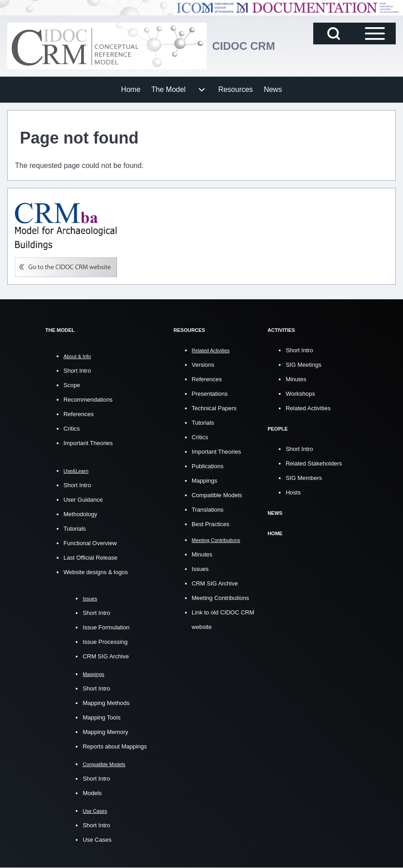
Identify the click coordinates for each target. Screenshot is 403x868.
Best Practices (211, 524)
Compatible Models (217, 495)
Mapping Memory (105, 732)
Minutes (202, 554)
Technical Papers (214, 408)
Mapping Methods (106, 703)
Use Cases (97, 840)
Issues (200, 569)
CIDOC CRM (244, 46)
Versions (203, 365)
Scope (72, 385)
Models (92, 793)
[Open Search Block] (334, 34)
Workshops (300, 394)
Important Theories (88, 443)
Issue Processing (105, 642)
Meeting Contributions (220, 598)
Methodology (80, 514)
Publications (208, 466)
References (78, 414)
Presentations (210, 394)
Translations (208, 510)
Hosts (293, 492)
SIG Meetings (303, 365)
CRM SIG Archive (106, 656)
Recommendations (88, 400)
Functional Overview (90, 543)
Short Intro (77, 371)
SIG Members (304, 478)
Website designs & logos (96, 572)
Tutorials (75, 529)
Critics (72, 429)
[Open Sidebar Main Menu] (375, 34)
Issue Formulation (106, 627)
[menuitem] (131, 90)
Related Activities (308, 408)
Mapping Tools (102, 717)
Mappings (204, 481)
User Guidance (83, 500)
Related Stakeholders (314, 463)
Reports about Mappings (115, 746)
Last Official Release (90, 558)
